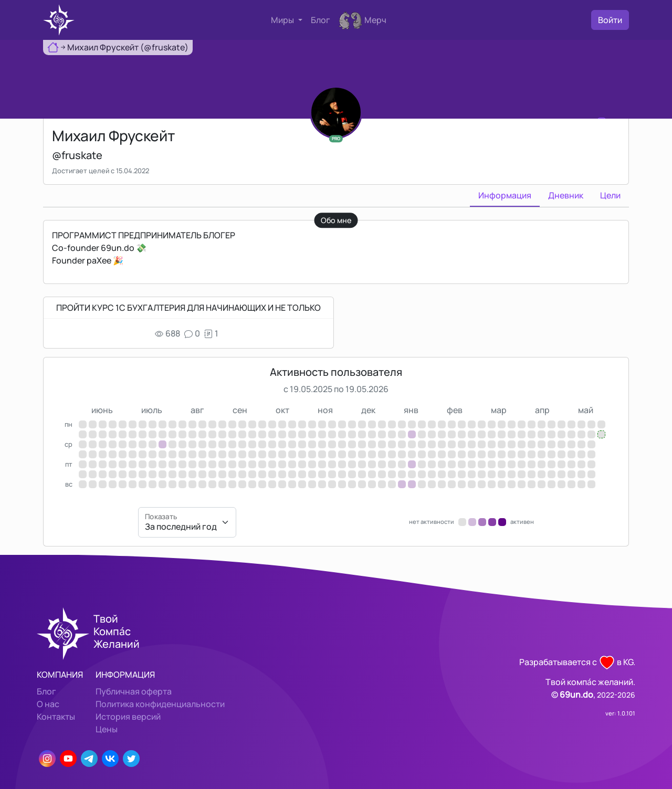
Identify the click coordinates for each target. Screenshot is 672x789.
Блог (321, 20)
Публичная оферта (134, 691)
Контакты (56, 717)
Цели (610, 195)
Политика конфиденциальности (160, 704)
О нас (48, 704)
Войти (610, 20)
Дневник (566, 195)
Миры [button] (283, 20)
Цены (107, 729)
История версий (128, 717)
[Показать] (187, 522)
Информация (505, 195)
